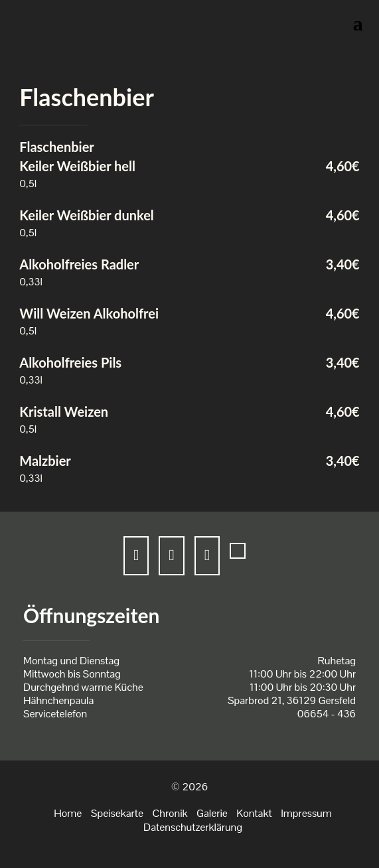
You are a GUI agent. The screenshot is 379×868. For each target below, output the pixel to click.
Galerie (212, 813)
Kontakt (254, 813)
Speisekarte (117, 813)
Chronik (170, 813)
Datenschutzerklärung (193, 827)
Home (68, 813)
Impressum (306, 813)
